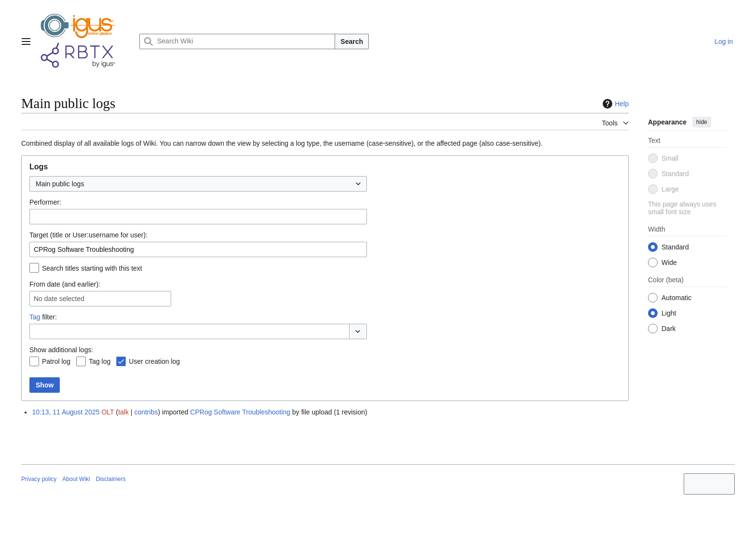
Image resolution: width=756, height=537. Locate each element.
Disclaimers (111, 479)
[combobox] (198, 184)
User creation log (154, 361)
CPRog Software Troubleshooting (240, 412)
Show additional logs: (61, 350)
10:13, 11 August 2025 (66, 412)
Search (352, 41)
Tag (35, 317)
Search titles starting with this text (92, 268)
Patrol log (56, 361)
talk (123, 412)
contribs (146, 412)
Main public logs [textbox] (60, 184)
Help (614, 104)
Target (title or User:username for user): (88, 235)
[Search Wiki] (237, 41)
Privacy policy (39, 479)
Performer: (45, 202)
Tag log (100, 361)
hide (702, 122)
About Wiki (76, 479)
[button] (358, 331)
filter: (43, 317)
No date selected (59, 299)
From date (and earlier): (65, 284)
